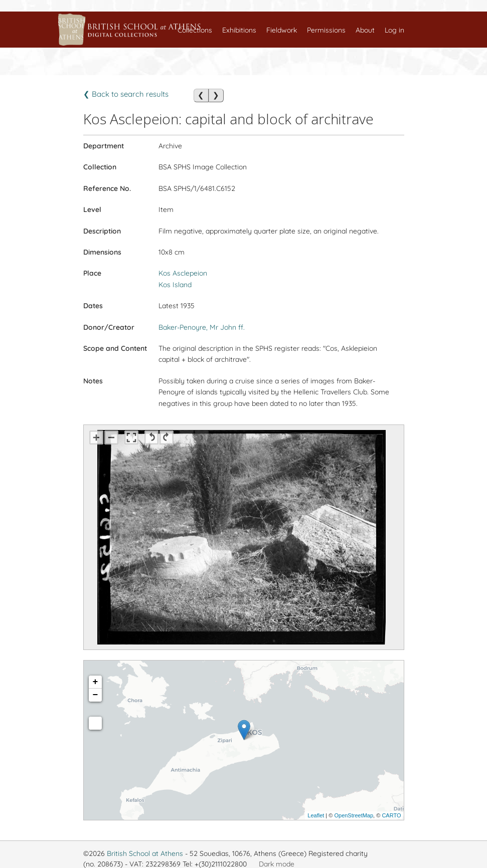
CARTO (391, 815)
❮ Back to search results (126, 94)
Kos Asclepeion (183, 273)
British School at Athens (145, 853)
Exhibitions (239, 30)
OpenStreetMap (354, 815)
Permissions (326, 30)
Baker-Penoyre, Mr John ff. (202, 327)
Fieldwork (282, 30)
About (365, 30)
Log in (394, 30)
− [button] (96, 695)
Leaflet (316, 815)
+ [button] (96, 682)
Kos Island (175, 285)
